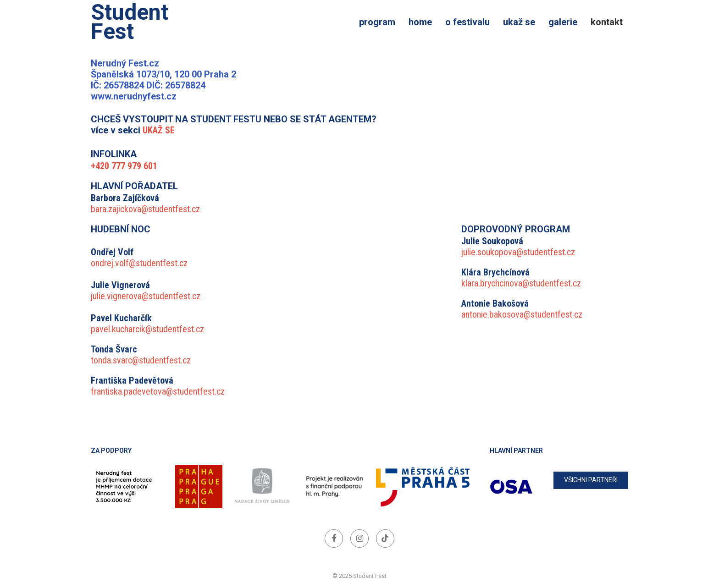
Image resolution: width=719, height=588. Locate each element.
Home (420, 22)
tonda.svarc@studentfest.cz (141, 360)
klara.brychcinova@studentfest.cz (521, 283)
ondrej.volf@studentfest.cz (139, 263)
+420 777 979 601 (124, 166)
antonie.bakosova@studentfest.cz (522, 314)
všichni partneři (591, 480)
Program (377, 22)
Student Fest (130, 22)
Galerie (563, 22)
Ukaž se (519, 22)
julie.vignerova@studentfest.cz (146, 296)
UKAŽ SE (159, 130)
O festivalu (467, 22)
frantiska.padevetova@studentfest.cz (158, 391)
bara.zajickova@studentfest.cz (145, 209)
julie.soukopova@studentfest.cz (518, 252)
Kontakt (607, 22)
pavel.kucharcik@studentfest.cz (147, 329)
